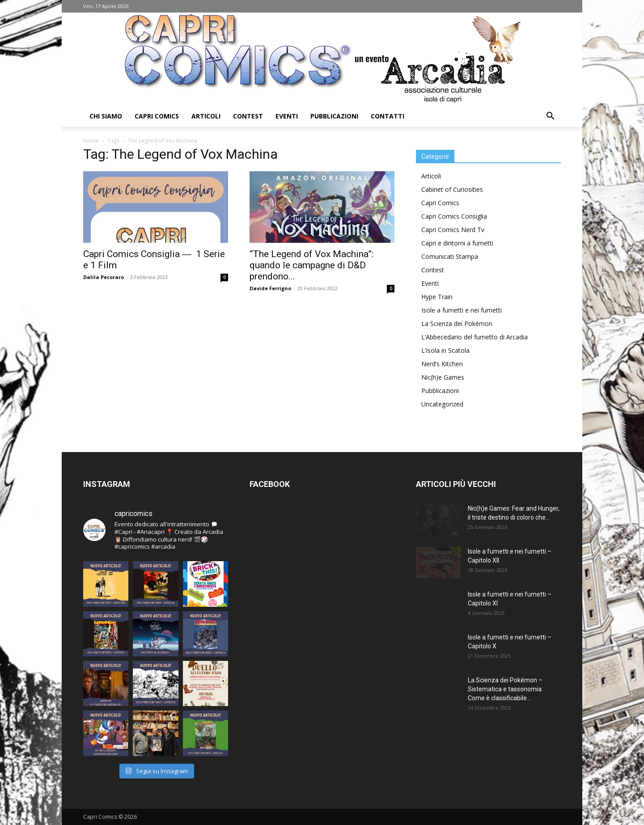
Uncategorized (442, 404)
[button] (550, 117)
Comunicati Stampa (450, 256)
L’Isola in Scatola (445, 350)
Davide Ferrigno (270, 288)
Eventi (287, 116)
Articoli (206, 116)
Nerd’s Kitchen (442, 364)
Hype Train (437, 297)
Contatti (388, 116)
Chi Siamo (106, 116)
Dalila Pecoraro (104, 277)
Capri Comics (157, 116)
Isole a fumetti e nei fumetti (462, 310)
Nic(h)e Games (443, 377)
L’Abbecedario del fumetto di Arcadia (475, 337)
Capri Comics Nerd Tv (453, 230)
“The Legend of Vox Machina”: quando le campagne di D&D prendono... (311, 265)
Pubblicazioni (334, 116)
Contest (248, 116)
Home (91, 141)
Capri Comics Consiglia (454, 216)
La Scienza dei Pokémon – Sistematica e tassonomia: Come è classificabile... (505, 689)
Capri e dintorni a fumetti (457, 243)
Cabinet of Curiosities (452, 189)
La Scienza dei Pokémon (457, 324)
